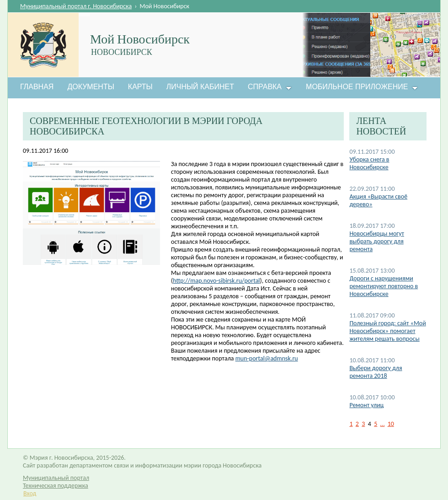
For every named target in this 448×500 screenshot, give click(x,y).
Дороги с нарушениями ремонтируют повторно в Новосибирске (384, 286)
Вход (30, 493)
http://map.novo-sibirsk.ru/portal (216, 281)
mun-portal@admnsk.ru (267, 358)
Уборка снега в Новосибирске (369, 163)
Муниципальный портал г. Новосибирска (76, 6)
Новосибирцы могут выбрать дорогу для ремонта (377, 241)
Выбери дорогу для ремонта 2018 (376, 372)
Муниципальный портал (56, 478)
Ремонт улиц (366, 405)
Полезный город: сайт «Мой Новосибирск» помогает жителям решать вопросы (387, 331)
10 (391, 424)
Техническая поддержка (56, 486)
